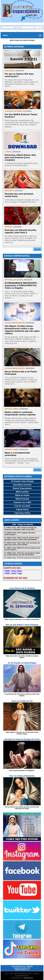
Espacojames (28, 978)
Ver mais (37, 249)
